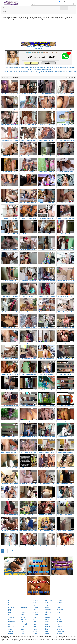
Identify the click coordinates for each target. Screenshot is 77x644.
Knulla (65, 71)
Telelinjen (11, 68)
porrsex (47, 631)
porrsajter (60, 621)
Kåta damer (45, 73)
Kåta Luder (6, 71)
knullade (11, 633)
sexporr (47, 616)
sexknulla (60, 601)
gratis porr (23, 604)
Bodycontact (49, 69)
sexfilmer (60, 602)
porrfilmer (35, 601)
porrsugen (60, 604)
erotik (47, 602)
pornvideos (60, 626)
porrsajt (59, 623)
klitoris (47, 630)
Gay (66, 2)
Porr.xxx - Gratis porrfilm (39, 48)
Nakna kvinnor (17, 71)
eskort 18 (35, 626)
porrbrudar (60, 609)
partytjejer (11, 606)
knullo (59, 618)
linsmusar (23, 628)
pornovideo (60, 633)
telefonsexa (48, 609)
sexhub (59, 619)
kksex (34, 609)
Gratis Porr (45, 71)
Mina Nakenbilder (55, 68)
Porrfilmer (61, 71)
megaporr (48, 626)
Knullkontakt (36, 71)
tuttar (10, 625)
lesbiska (35, 606)
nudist (22, 626)
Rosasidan (35, 69)
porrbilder (60, 630)
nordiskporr (11, 607)
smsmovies (48, 613)
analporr (23, 618)
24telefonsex (12, 621)
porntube (60, 628)
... (16, 551)
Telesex (27, 68)
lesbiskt (59, 613)
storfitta (22, 611)
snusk (34, 621)
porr (9, 602)
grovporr (23, 631)
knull (10, 613)
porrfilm (35, 602)
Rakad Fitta (50, 71)
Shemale (72, 2)
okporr (47, 625)
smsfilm (47, 614)
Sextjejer (30, 69)
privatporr (35, 631)
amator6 (11, 619)
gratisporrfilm (36, 611)
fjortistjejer (48, 628)
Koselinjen (36, 68)
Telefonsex (22, 68)
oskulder (47, 621)
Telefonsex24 (42, 68)
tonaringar (11, 626)
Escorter (31, 71)
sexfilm (22, 630)
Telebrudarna (17, 68)
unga (22, 609)
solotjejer (23, 613)
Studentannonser (25, 71)
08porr (35, 616)
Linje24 (7, 68)
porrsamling (24, 623)
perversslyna (24, 625)
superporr (48, 611)
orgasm (23, 621)
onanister (48, 623)
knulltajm (35, 607)
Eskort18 (44, 69)
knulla (22, 633)
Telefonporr (48, 68)
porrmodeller (48, 601)
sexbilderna (24, 607)
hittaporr (47, 607)
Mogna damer (39, 73)
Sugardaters (70, 71)
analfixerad (48, 606)
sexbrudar (23, 619)
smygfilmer (36, 614)
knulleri (10, 609)
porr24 (35, 604)
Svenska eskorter (71, 68)
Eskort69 (11, 71)
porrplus (47, 633)
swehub (10, 623)
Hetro (62, 2)
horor (59, 607)
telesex (10, 628)
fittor (22, 606)
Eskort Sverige (63, 68)
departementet (24, 616)
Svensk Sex (56, 71)
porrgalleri (60, 606)
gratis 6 (10, 601)
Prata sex (31, 68)
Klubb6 (40, 69)
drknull (22, 601)
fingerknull (60, 616)
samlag (35, 630)
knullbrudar (11, 611)
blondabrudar (49, 604)
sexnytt (22, 614)
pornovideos (60, 631)
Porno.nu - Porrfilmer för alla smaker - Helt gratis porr (38, 47)
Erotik (41, 71)
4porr (22, 602)
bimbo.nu (9, 643)
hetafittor (11, 616)
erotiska (35, 618)
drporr (10, 630)
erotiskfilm (11, 618)
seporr (35, 628)
